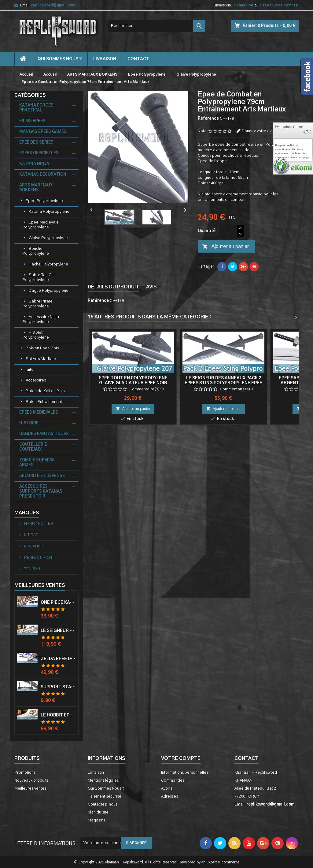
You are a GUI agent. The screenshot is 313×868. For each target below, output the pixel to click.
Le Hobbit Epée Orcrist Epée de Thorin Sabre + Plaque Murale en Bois (58, 715)
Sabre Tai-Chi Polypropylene (38, 278)
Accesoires (36, 380)
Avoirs (167, 789)
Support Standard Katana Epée (58, 687)
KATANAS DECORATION (43, 175)
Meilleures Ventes (40, 585)
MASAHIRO (34, 546)
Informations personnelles (185, 773)
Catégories (30, 95)
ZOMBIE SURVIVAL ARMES (37, 463)
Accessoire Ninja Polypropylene (41, 319)
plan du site (98, 812)
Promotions (25, 773)
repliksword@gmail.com (53, 5)
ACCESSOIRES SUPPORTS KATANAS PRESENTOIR (41, 492)
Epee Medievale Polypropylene (41, 225)
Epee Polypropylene (44, 201)
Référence (208, 119)
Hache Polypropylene (48, 264)
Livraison (105, 59)
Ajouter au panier (226, 247)
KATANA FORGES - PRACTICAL (38, 108)
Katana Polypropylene (49, 212)
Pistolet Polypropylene (36, 335)
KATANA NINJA (34, 164)
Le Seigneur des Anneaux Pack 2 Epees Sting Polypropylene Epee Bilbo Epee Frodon (223, 383)
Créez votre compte (279, 5)
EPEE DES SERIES (36, 143)
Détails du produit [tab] (113, 287)
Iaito (30, 370)
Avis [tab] (151, 287)
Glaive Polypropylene (48, 238)
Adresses (169, 797)
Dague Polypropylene (49, 291)
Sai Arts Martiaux (41, 359)
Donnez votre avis (258, 131)
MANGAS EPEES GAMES (43, 132)
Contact (246, 758)
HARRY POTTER (38, 524)
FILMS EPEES (32, 121)
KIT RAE (31, 535)
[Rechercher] (156, 26)
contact (138, 59)
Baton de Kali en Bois (45, 391)
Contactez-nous (103, 804)
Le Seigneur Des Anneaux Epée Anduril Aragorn (58, 631)
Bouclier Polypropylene (36, 251)
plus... (307, 159)
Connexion (243, 5)
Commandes (173, 781)
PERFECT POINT (39, 558)
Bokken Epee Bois (42, 348)
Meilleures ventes (30, 789)
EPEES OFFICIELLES (39, 153)
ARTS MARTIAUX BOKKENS (36, 188)
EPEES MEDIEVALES (39, 413)
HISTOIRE (29, 423)
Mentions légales (103, 781)
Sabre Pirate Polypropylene (37, 304)
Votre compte (181, 758)
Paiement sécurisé (105, 797)
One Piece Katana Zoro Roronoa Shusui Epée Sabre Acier (58, 603)
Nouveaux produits (31, 781)
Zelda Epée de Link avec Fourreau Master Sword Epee (58, 659)
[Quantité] (228, 231)
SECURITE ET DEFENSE (42, 476)
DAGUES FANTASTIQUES (44, 434)
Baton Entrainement (44, 402)
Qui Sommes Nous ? (60, 59)
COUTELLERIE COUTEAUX (33, 447)
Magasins (96, 820)
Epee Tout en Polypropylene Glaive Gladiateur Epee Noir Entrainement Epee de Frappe (133, 383)
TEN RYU (32, 569)
